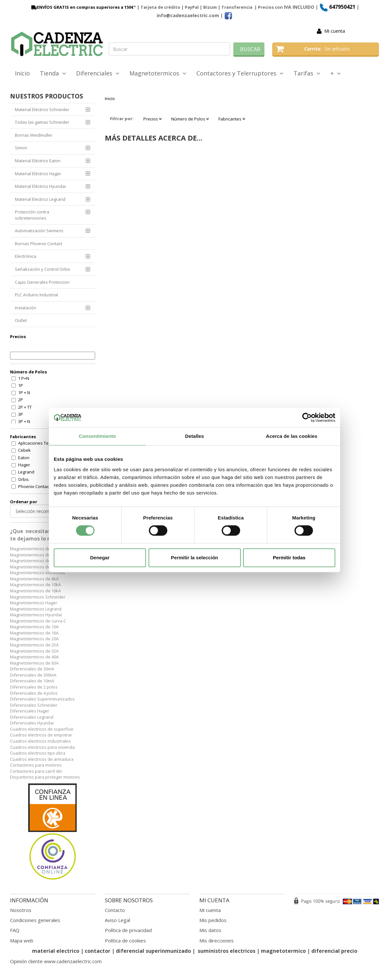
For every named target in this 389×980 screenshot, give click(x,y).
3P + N (24, 421)
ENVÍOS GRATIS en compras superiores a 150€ (82, 7)
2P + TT (25, 407)
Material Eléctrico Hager (38, 174)
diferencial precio (334, 951)
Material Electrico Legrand (40, 199)
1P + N (24, 393)
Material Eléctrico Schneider (42, 109)
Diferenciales (98, 73)
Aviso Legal (117, 920)
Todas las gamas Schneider (42, 122)
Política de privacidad (128, 930)
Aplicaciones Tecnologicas (44, 443)
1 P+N (24, 378)
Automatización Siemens (39, 231)
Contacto (115, 910)
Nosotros (21, 910)
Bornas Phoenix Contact (39, 244)
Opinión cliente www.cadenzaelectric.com (56, 961)
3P (21, 414)
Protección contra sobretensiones (32, 215)
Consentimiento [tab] (98, 436)
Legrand (26, 472)
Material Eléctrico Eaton (38, 161)
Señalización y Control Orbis (43, 269)
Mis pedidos (213, 920)
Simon (21, 148)
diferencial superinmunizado (153, 951)
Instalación (26, 308)
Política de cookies (125, 940)
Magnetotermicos (158, 73)
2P (21, 400)
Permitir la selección (194, 558)
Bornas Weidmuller (34, 135)
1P (21, 385)
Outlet (21, 320)
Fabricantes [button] (232, 119)
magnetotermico (284, 951)
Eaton (24, 458)
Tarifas (307, 73)
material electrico (56, 951)
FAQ (15, 930)
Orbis (23, 479)
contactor (98, 951)
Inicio (22, 73)
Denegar (100, 558)
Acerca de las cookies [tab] (292, 436)
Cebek (24, 450)
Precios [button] (152, 119)
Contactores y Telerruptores (240, 73)
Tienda (53, 73)
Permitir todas (289, 558)
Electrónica (26, 256)
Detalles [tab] (194, 436)
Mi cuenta (335, 31)
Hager (24, 465)
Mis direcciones (217, 940)
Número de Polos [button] (190, 119)
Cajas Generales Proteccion (42, 282)
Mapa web (22, 940)
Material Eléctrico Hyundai (40, 186)
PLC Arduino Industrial (36, 295)
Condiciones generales (35, 920)
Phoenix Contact (34, 486)
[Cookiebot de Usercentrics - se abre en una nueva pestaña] (307, 417)
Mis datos (210, 930)
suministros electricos (227, 951)
